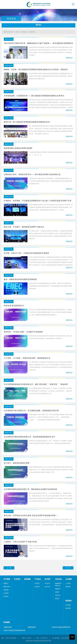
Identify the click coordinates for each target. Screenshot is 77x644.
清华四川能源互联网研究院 (61, 627)
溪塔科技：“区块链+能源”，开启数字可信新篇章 (23, 332)
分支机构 (6, 593)
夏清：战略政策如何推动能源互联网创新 (20, 279)
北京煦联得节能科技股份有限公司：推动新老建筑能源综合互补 (29, 437)
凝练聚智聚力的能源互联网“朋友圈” (18, 148)
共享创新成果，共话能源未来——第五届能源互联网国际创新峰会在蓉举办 (34, 96)
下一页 (68, 568)
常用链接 (7, 622)
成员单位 (6, 596)
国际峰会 (32, 32)
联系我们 (69, 601)
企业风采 (37, 587)
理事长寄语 (7, 587)
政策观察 (27, 579)
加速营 (57, 592)
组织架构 (6, 590)
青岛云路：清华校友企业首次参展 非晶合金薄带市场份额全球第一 (31, 515)
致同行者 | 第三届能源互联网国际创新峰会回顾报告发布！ (28, 122)
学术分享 (47, 583)
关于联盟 (7, 579)
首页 (17, 32)
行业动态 (37, 583)
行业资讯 (17, 579)
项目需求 (68, 587)
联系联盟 (68, 608)
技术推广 (48, 579)
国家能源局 (32, 627)
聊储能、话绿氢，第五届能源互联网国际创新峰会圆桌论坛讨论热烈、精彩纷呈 (36, 69)
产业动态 (38, 579)
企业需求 (69, 579)
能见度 (57, 599)
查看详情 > (70, 58)
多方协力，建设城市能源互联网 (17, 463)
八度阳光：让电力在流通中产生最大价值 (20, 542)
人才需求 (68, 583)
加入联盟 (68, 605)
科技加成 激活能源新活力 (14, 306)
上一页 (9, 568)
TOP (72, 637)
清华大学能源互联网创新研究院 (14, 630)
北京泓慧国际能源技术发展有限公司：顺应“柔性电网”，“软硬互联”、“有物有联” (36, 384)
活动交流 (24, 32)
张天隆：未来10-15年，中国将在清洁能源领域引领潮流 (26, 253)
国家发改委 (8, 627)
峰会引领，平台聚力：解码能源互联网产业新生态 (24, 227)
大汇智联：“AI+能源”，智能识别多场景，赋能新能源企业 (27, 358)
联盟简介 (6, 583)
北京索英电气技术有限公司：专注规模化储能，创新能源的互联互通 (31, 411)
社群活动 (58, 595)
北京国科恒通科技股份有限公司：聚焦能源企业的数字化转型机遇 (30, 489)
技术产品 (47, 587)
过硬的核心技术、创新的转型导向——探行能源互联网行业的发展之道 (32, 174)
